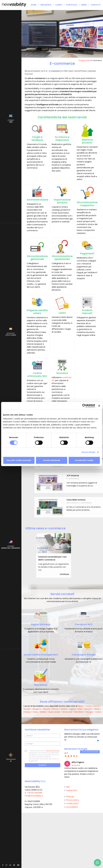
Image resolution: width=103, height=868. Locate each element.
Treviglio (89, 712)
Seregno (88, 709)
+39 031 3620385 (35, 793)
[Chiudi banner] (99, 406)
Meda (97, 709)
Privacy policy (73, 800)
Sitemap (70, 797)
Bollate (43, 712)
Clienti (59, 5)
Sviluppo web (84, 60)
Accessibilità (72, 807)
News (84, 5)
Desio (35, 712)
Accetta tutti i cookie (84, 460)
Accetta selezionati (51, 460)
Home (33, 5)
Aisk (68, 787)
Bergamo (37, 709)
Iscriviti (43, 765)
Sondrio (27, 709)
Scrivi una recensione (90, 752)
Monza (55, 709)
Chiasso (27, 712)
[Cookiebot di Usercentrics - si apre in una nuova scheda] (83, 406)
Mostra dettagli (88, 452)
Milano (81, 706)
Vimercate (67, 712)
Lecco (97, 706)
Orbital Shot (72, 790)
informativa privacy (53, 751)
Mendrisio (79, 712)
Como (89, 706)
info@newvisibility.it (34, 796)
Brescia (47, 709)
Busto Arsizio (54, 712)
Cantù (98, 712)
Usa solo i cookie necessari (19, 460)
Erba (80, 709)
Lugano (73, 709)
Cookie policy (72, 803)
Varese (64, 709)
